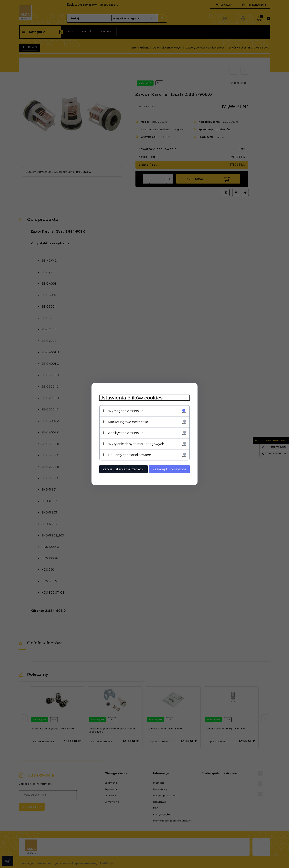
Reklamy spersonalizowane (130, 455)
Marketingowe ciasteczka (128, 422)
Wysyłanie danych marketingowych (136, 444)
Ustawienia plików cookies (131, 398)
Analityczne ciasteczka (126, 433)
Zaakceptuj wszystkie (169, 469)
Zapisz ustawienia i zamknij (123, 469)
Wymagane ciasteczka (126, 411)
